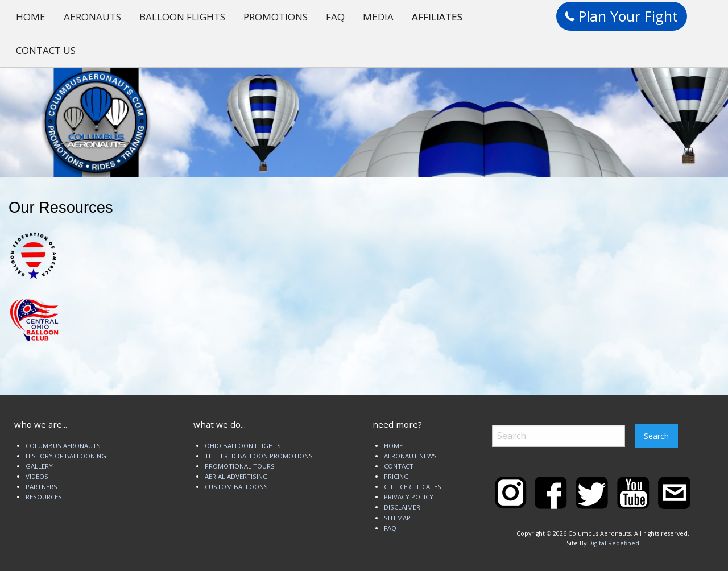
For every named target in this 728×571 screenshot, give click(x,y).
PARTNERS (42, 487)
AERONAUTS (92, 17)
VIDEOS (37, 476)
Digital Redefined (614, 543)
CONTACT (399, 466)
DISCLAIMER (402, 507)
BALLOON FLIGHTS (182, 17)
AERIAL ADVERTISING (236, 476)
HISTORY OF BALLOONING (66, 456)
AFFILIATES (437, 17)
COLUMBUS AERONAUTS (63, 446)
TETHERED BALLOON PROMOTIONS (259, 456)
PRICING (396, 476)
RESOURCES (44, 497)
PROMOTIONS (276, 17)
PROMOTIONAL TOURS (240, 466)
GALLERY (39, 466)
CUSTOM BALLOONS (236, 487)
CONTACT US (46, 50)
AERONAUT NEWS (410, 456)
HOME (31, 17)
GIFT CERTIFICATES (413, 487)
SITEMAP (397, 518)
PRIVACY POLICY (409, 497)
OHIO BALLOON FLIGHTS (243, 446)
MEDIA (378, 17)
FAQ (335, 17)
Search (656, 436)
